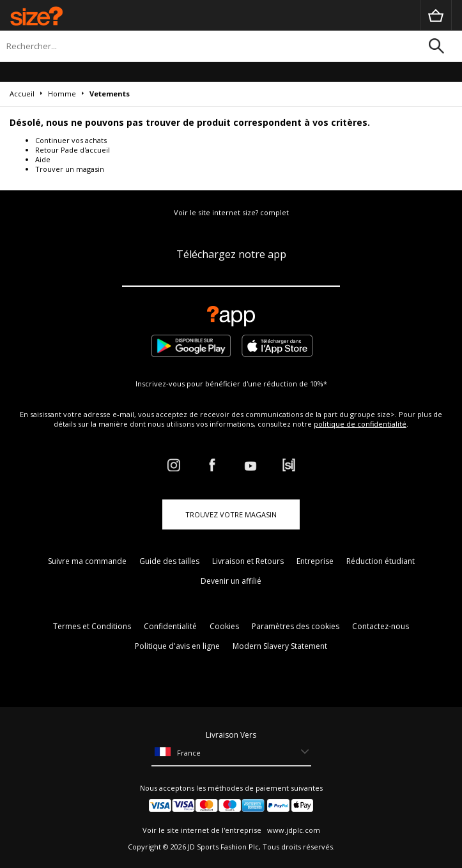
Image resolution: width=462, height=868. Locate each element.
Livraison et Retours (248, 561)
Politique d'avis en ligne (177, 646)
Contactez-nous (381, 626)
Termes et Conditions (92, 626)
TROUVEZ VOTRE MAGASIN (231, 514)
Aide (43, 159)
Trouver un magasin (70, 169)
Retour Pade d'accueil (73, 150)
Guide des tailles (169, 561)
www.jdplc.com (293, 830)
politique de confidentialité (360, 424)
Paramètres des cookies (296, 626)
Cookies (224, 626)
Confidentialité (170, 626)
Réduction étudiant (381, 561)
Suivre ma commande (87, 561)
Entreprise (315, 561)
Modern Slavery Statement (280, 646)
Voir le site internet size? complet (231, 212)
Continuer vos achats (71, 140)
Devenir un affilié (231, 581)
